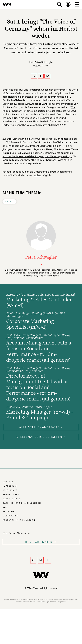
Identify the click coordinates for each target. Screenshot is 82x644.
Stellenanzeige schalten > (41, 437)
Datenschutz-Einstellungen (22, 503)
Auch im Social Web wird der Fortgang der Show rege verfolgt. (37, 156)
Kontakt (8, 482)
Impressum (10, 486)
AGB (5, 507)
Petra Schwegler (44, 62)
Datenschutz (11, 499)
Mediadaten (11, 516)
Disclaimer (10, 490)
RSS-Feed (8, 512)
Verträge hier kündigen (19, 520)
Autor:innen (11, 494)
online (38, 175)
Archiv (9, 202)
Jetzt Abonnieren (41, 542)
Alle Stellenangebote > (41, 427)
